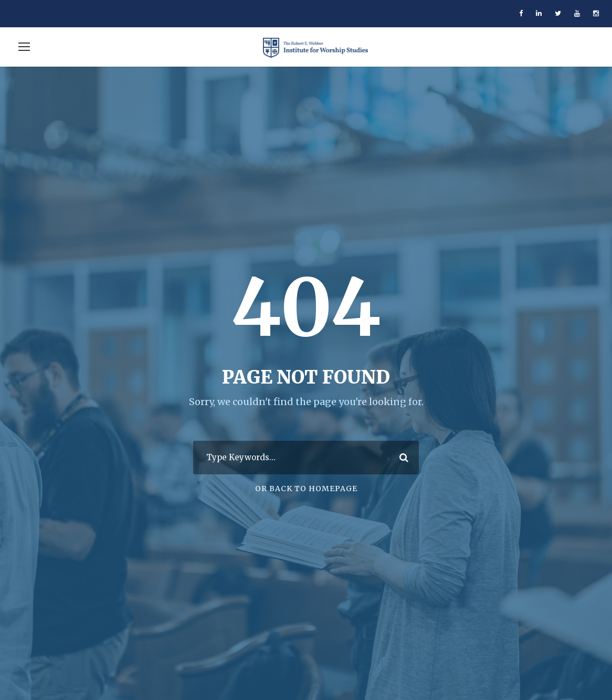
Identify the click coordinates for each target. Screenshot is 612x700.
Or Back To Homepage (306, 489)
